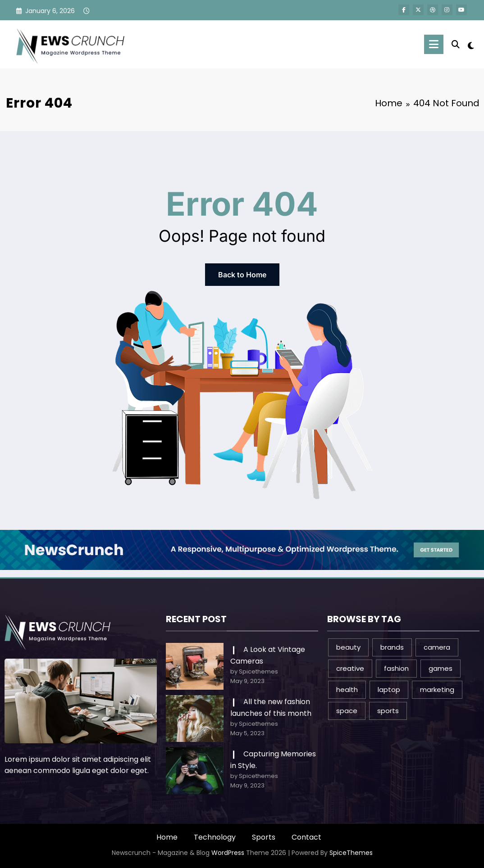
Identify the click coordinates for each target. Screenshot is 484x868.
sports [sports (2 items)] (388, 711)
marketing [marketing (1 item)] (437, 689)
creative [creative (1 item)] (350, 668)
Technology (215, 837)
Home (167, 837)
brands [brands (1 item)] (392, 647)
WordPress (228, 853)
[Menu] (434, 44)
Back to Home (242, 275)
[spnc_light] (471, 45)
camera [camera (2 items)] (437, 647)
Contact (306, 837)
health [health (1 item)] (347, 689)
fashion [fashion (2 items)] (396, 668)
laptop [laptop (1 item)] (389, 689)
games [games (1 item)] (441, 668)
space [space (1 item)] (347, 711)
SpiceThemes (351, 853)
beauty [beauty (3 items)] (348, 647)
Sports (264, 837)
